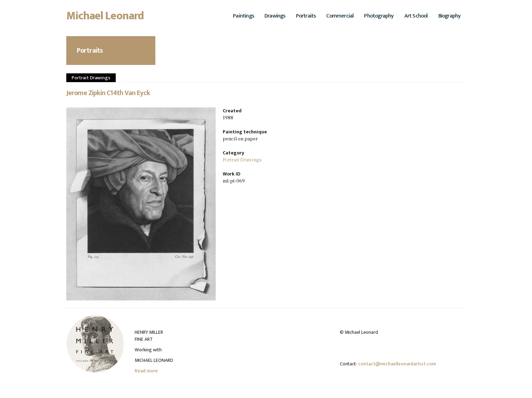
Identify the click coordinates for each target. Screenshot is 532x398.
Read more (146, 371)
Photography (379, 16)
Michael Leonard (105, 18)
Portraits (306, 16)
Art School (416, 16)
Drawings (275, 16)
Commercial (340, 16)
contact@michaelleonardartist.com (397, 364)
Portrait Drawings (91, 78)
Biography (450, 16)
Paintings (243, 16)
